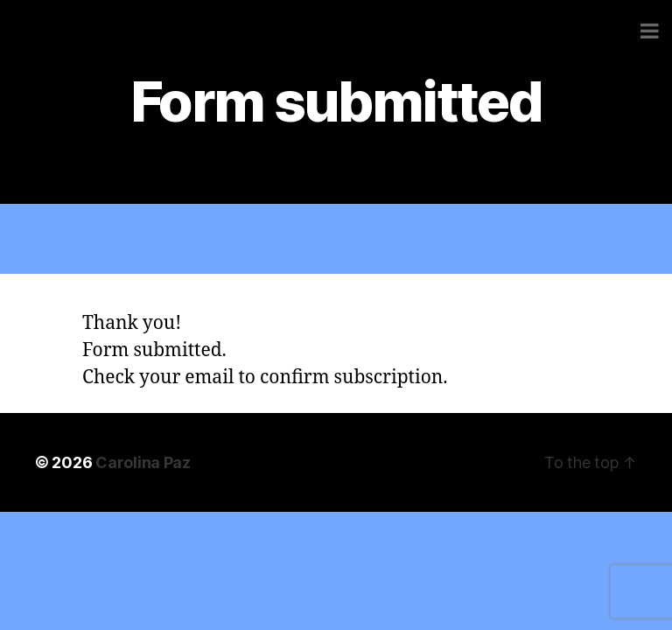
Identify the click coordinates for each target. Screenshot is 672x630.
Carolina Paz (143, 462)
